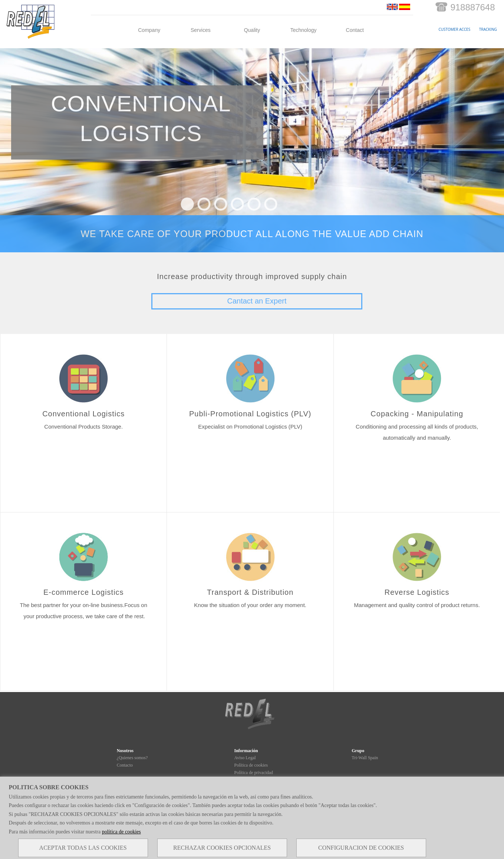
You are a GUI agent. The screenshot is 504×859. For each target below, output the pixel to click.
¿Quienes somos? (132, 758)
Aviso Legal (245, 758)
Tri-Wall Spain (365, 758)
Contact (355, 30)
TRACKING (488, 29)
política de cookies (121, 832)
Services (201, 30)
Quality (252, 30)
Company (149, 30)
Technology (304, 30)
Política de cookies (251, 765)
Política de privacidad (253, 773)
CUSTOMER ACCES (455, 29)
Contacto (125, 765)
